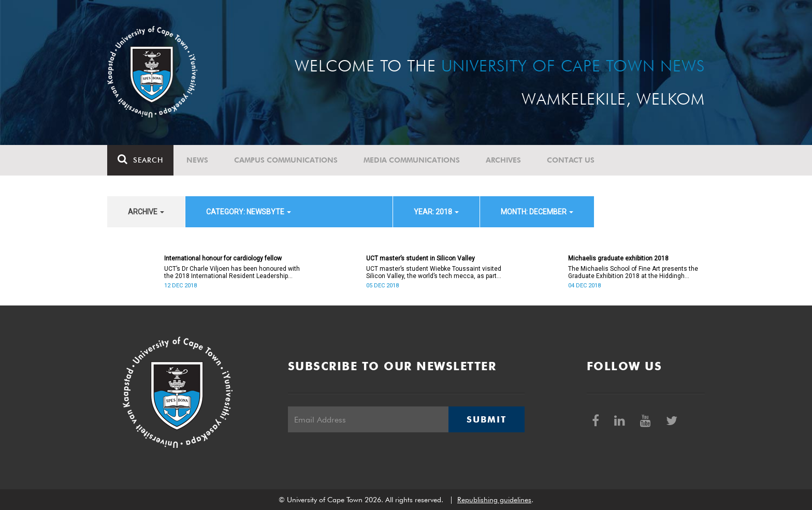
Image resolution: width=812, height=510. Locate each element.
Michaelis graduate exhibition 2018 (618, 258)
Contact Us (571, 160)
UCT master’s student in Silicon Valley (421, 258)
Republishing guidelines (494, 500)
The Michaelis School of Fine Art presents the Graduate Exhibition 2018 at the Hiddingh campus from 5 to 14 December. (633, 272)
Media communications (412, 160)
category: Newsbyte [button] (249, 212)
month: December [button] (537, 212)
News (197, 160)
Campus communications (286, 160)
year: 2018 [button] (436, 212)
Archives (503, 160)
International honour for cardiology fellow (223, 258)
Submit (486, 419)
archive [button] (146, 212)
